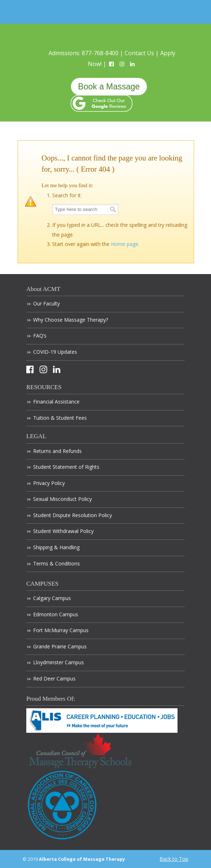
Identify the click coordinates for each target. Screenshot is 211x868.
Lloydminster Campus (59, 662)
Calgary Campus (52, 598)
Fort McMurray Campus (61, 630)
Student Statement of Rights (66, 467)
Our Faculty (46, 303)
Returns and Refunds (57, 451)
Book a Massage (109, 87)
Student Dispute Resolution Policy (73, 515)
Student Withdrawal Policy (63, 531)
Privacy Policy (49, 483)
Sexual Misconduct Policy (62, 499)
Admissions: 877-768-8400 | (87, 53)
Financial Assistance (56, 402)
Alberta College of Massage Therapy (106, 34)
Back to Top (174, 859)
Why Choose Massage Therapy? (71, 320)
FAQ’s (40, 336)
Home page (125, 244)
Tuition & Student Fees (60, 418)
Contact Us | (142, 53)
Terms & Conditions (57, 563)
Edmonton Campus (56, 614)
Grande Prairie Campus (60, 646)
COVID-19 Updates (55, 352)
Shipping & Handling (56, 547)
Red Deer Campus (54, 678)
